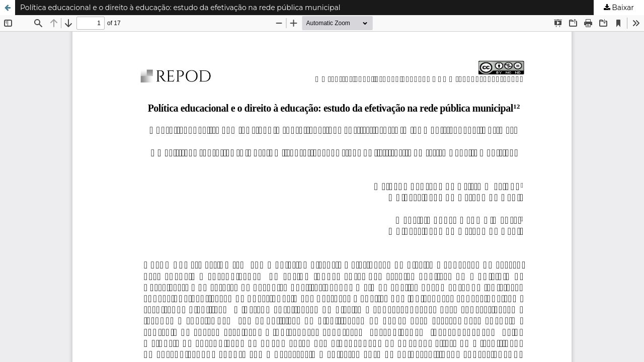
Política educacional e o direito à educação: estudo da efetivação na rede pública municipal (180, 8)
